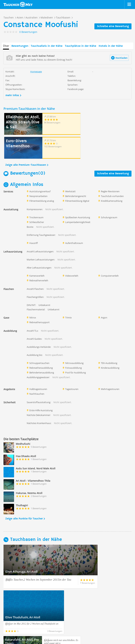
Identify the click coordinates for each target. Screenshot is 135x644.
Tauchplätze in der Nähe (81, 46)
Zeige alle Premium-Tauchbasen (26, 141)
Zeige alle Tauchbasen (20, 593)
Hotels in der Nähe (111, 46)
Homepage (36, 72)
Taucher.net (18, 4)
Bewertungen (20, 46)
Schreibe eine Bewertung (113, 26)
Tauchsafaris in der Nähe (47, 46)
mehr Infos (12, 95)
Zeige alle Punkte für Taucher (24, 495)
